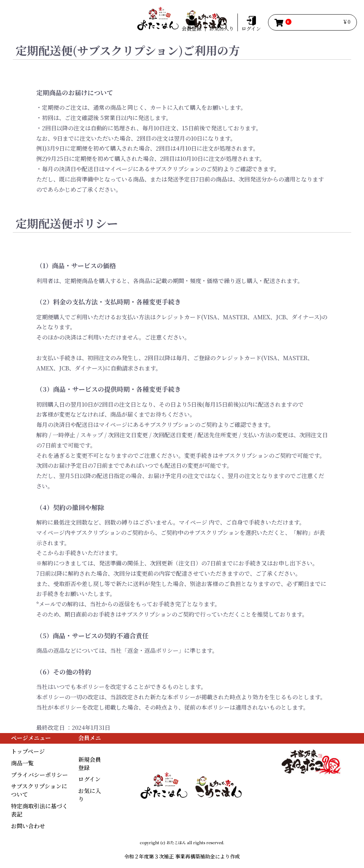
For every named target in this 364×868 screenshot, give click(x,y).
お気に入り (90, 795)
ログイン (89, 779)
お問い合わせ (28, 826)
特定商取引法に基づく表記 (39, 810)
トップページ (28, 751)
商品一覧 (22, 763)
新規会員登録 (90, 764)
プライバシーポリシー (39, 775)
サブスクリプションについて (39, 790)
